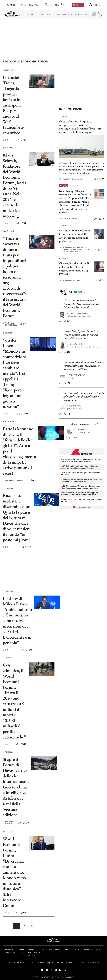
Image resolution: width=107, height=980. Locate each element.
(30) (67, 321)
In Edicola (24, 5)
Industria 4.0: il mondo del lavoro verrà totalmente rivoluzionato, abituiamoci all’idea (84, 366)
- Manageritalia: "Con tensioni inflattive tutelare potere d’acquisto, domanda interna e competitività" (80, 487)
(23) (23, 744)
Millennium (39, 5)
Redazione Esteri (69, 219)
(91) (29, 650)
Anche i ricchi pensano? (84, 424)
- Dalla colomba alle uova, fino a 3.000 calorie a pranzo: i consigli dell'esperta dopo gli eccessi (80, 467)
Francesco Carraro (78, 313)
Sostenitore (74, 406)
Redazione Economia (71, 179)
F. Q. (6, 140)
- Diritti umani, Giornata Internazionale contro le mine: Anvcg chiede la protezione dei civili (80, 461)
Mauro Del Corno (13, 480)
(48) (67, 383)
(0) (24, 140)
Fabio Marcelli (82, 430)
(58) (23, 913)
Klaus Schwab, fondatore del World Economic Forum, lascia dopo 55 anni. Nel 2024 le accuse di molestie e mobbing (15, 185)
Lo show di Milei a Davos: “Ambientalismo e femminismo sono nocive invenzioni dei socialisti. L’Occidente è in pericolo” (17, 620)
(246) (24, 414)
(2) (24, 223)
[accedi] (95, 5)
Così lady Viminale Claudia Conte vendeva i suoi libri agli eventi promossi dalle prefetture (75, 236)
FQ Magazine (48, 5)
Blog (31, 5)
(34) (67, 414)
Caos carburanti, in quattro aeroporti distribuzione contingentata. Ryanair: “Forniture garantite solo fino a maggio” (80, 127)
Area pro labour (76, 375)
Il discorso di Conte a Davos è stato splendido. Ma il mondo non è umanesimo (84, 397)
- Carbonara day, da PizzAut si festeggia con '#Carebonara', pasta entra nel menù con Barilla (79, 494)
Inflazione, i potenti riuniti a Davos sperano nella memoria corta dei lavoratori (81, 335)
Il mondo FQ (66, 5)
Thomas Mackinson (70, 280)
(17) (101, 179)
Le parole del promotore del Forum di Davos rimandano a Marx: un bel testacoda (81, 304)
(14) (33, 480)
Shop (57, 5)
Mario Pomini (74, 344)
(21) (26, 823)
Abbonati (78, 5)
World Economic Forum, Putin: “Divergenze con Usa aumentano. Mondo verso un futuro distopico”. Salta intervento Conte (14, 872)
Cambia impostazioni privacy (34, 952)
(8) (27, 324)
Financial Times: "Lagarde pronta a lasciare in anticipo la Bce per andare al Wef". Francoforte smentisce (13, 105)
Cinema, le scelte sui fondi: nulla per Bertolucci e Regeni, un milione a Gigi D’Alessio (74, 269)
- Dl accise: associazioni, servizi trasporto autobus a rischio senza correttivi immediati (81, 480)
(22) (101, 250)
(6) (29, 547)
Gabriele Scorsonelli (10, 324)
